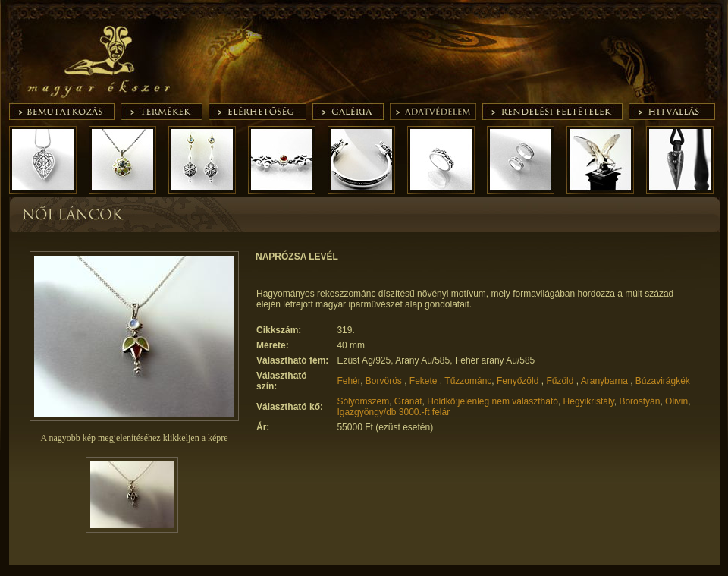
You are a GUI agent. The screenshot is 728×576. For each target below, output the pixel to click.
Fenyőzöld (519, 381)
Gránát (408, 401)
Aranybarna (606, 381)
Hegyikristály (589, 401)
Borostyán (639, 401)
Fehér (348, 381)
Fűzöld (561, 381)
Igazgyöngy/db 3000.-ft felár (393, 412)
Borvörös (385, 381)
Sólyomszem (363, 401)
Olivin (676, 401)
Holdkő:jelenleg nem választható (493, 401)
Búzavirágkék (663, 381)
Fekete (425, 381)
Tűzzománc (468, 381)
